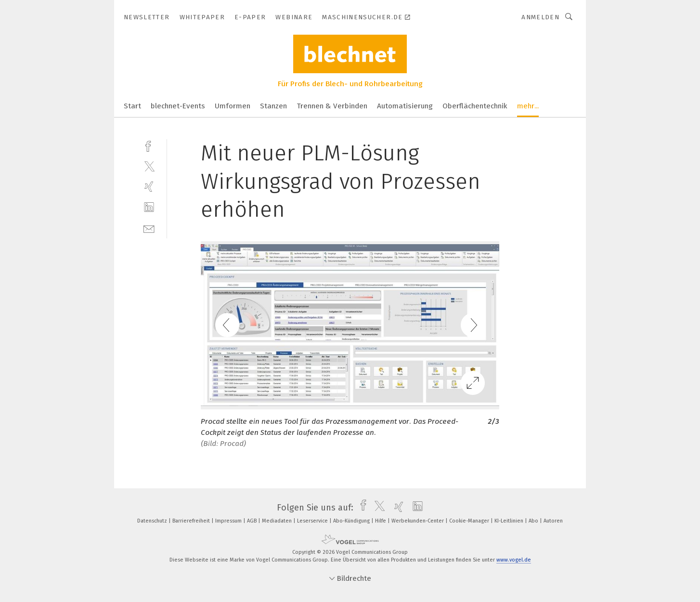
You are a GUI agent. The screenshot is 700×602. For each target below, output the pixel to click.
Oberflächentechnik (475, 106)
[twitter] (149, 166)
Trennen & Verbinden (332, 106)
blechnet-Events (178, 106)
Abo (534, 521)
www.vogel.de (514, 560)
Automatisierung (405, 106)
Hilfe (381, 521)
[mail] (149, 228)
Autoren (553, 521)
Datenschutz (153, 521)
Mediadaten (278, 521)
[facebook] (149, 145)
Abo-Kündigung (352, 521)
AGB (253, 521)
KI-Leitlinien (510, 521)
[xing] (149, 187)
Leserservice (313, 521)
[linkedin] (149, 207)
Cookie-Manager (470, 521)
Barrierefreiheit (192, 521)
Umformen (233, 106)
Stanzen (273, 106)
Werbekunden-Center (418, 521)
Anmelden (540, 17)
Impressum (229, 521)
